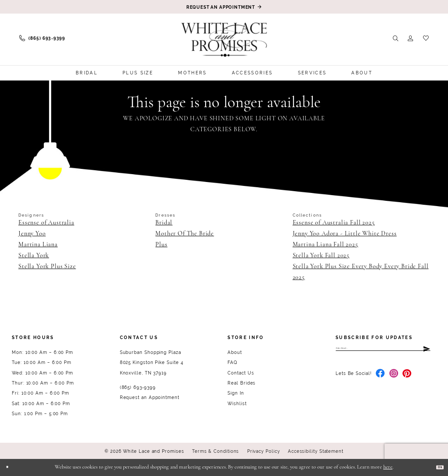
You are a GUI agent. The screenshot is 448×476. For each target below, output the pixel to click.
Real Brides (241, 383)
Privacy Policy (264, 451)
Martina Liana (38, 245)
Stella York (34, 256)
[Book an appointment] (224, 7)
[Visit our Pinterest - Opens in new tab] (407, 380)
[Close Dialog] (11, 467)
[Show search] (396, 38)
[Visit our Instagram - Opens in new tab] (394, 380)
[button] (411, 38)
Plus (161, 245)
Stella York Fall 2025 (321, 256)
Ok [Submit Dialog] (436, 467)
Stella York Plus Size (47, 267)
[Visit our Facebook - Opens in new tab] (380, 380)
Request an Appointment (150, 397)
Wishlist (237, 404)
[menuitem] (42, 39)
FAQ (232, 362)
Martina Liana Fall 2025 (325, 245)
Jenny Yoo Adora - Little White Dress (345, 234)
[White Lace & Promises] (224, 40)
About (235, 352)
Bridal (164, 223)
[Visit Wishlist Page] (426, 38)
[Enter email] (383, 351)
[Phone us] (42, 39)
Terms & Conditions (216, 451)
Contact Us (241, 373)
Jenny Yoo (32, 234)
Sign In (236, 393)
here (388, 467)
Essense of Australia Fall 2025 (334, 223)
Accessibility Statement (316, 451)
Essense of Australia (46, 223)
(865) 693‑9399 (138, 387)
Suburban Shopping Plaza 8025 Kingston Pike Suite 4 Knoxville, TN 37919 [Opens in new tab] (152, 363)
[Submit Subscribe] (426, 351)
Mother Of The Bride (185, 234)
